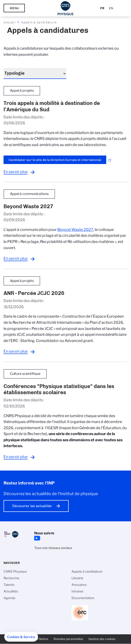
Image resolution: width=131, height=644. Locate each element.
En (111, 8)
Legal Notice (40, 639)
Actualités (11, 591)
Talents (9, 585)
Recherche (11, 578)
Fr (102, 8)
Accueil (10, 22)
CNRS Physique (15, 571)
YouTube (37, 538)
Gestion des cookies (102, 639)
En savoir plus (16, 172)
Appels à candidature (87, 571)
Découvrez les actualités (32, 506)
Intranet (77, 591)
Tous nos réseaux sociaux (53, 548)
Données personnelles (68, 639)
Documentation (83, 598)
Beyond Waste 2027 (75, 230)
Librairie (77, 578)
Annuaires (79, 585)
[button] (21, 637)
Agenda (9, 598)
